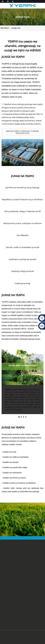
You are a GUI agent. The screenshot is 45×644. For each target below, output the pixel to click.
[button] (22, 132)
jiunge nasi (16, 28)
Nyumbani (5, 28)
